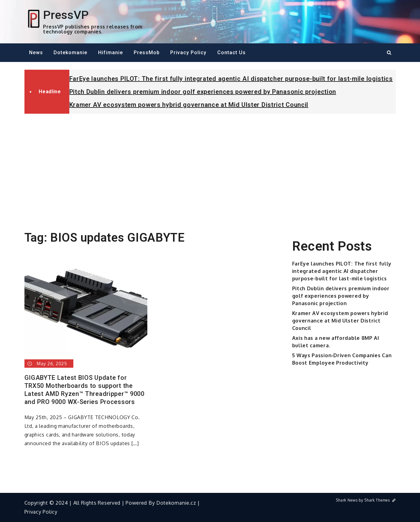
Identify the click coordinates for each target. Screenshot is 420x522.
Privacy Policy (188, 53)
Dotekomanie (70, 53)
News (36, 53)
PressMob (147, 53)
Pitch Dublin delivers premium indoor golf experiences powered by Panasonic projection (203, 92)
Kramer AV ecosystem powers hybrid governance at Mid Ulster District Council (189, 105)
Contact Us (232, 53)
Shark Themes (380, 500)
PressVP (66, 15)
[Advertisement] (210, 165)
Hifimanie (110, 53)
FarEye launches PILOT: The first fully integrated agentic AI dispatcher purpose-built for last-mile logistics (231, 79)
